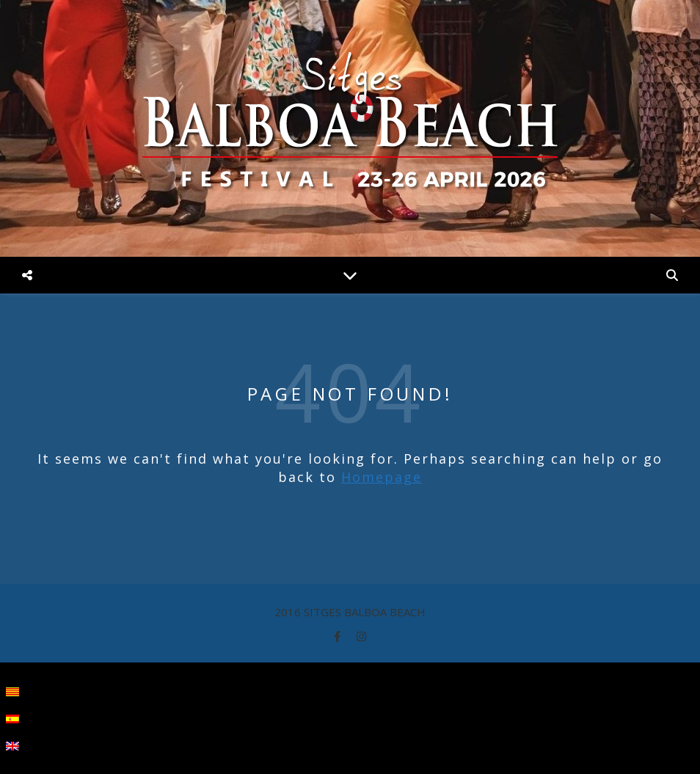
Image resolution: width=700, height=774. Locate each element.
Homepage (382, 477)
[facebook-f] (339, 636)
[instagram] (361, 636)
